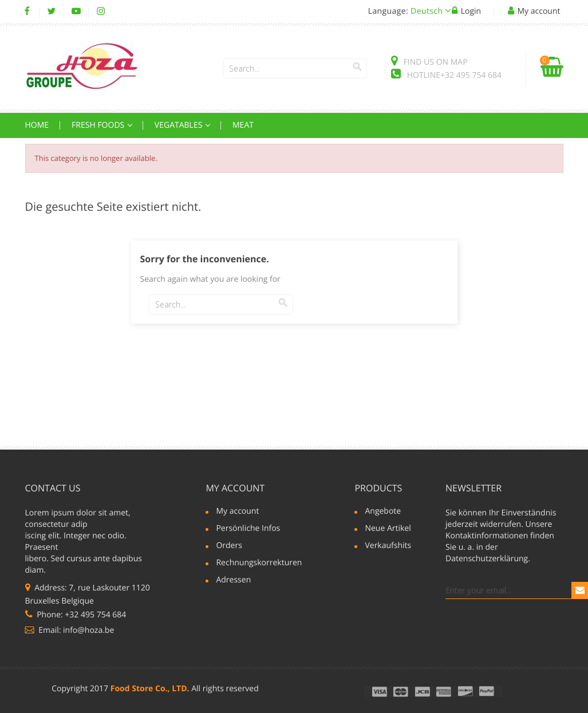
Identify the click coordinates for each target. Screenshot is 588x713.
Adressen (233, 581)
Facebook (27, 11)
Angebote (383, 512)
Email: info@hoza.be (70, 630)
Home (37, 125)
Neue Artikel (388, 529)
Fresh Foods (99, 125)
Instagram (101, 11)
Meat (243, 125)
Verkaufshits (388, 546)
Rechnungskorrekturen (254, 564)
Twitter (52, 11)
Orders (229, 546)
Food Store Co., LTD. (150, 689)
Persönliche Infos (248, 529)
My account (235, 488)
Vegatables (179, 125)
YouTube (76, 11)
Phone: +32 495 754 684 (76, 615)
